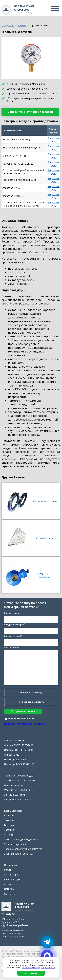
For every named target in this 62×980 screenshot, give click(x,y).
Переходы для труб (15, 759)
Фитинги (9, 835)
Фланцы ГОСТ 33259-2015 (19, 790)
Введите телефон (15, 624)
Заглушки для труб (15, 795)
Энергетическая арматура (19, 854)
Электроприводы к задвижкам (21, 839)
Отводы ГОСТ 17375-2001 (19, 745)
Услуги (8, 870)
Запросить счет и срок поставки (30, 112)
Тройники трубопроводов (19, 776)
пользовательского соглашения (25, 724)
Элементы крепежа (15, 844)
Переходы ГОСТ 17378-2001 (20, 764)
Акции (7, 884)
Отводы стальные (14, 740)
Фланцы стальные (14, 785)
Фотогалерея (12, 875)
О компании (11, 865)
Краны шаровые (13, 811)
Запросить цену (54, 140)
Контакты (10, 894)
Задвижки (10, 830)
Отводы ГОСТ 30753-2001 (19, 750)
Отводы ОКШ (12, 755)
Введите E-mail (13, 636)
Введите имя (12, 613)
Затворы (9, 820)
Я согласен (31, 973)
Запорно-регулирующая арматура (23, 849)
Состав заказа (12, 647)
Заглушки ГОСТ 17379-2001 (19, 799)
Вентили (9, 825)
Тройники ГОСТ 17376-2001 (20, 780)
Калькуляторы (12, 879)
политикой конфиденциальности (39, 968)
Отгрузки (9, 889)
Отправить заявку (23, 711)
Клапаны (9, 816)
